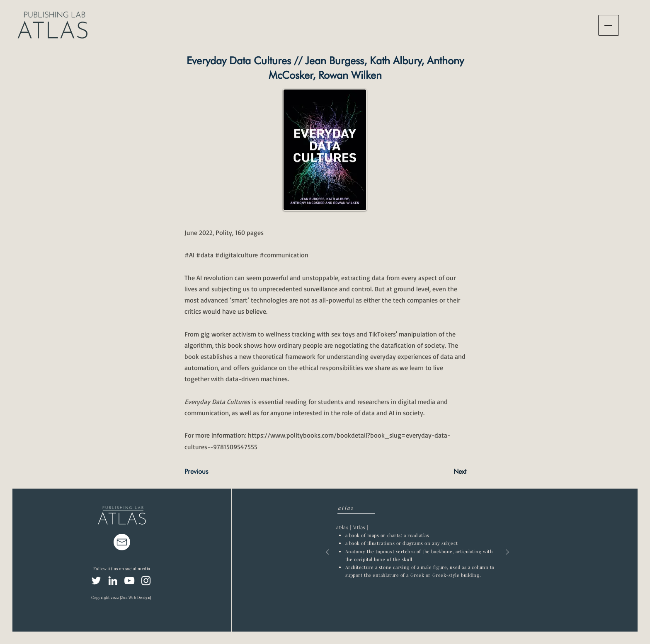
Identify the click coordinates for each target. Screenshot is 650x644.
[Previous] (212, 472)
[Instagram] (146, 581)
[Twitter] (96, 581)
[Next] (446, 472)
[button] (609, 25)
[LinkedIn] (113, 581)
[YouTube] (129, 581)
